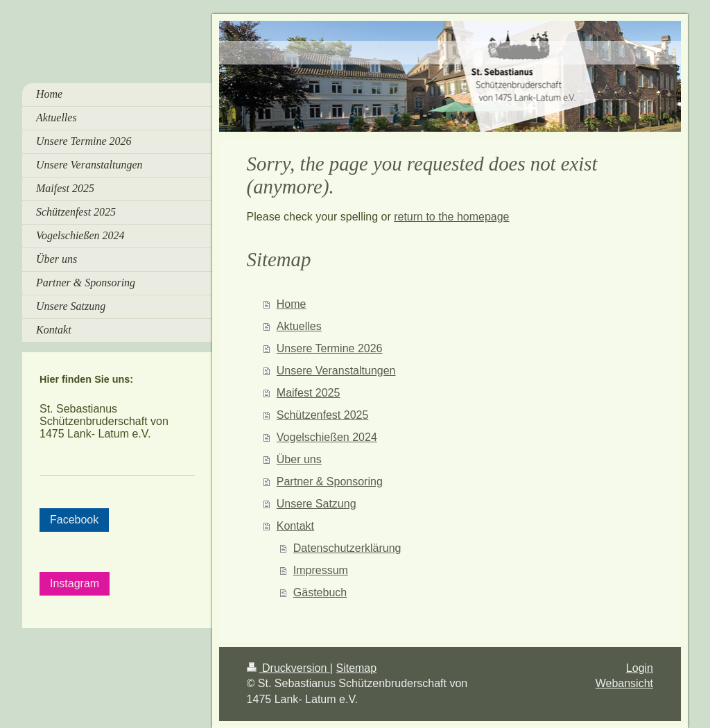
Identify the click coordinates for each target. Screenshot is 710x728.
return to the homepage (451, 217)
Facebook (74, 520)
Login (640, 668)
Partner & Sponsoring (330, 482)
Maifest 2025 (309, 393)
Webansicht (624, 683)
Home (292, 304)
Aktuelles (299, 326)
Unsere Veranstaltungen (336, 371)
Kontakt (295, 526)
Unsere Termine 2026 (330, 348)
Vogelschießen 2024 (327, 437)
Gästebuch (320, 592)
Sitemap (356, 668)
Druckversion (288, 668)
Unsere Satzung (317, 504)
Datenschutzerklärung (347, 548)
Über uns (299, 459)
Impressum (321, 570)
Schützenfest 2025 (323, 415)
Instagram (75, 583)
